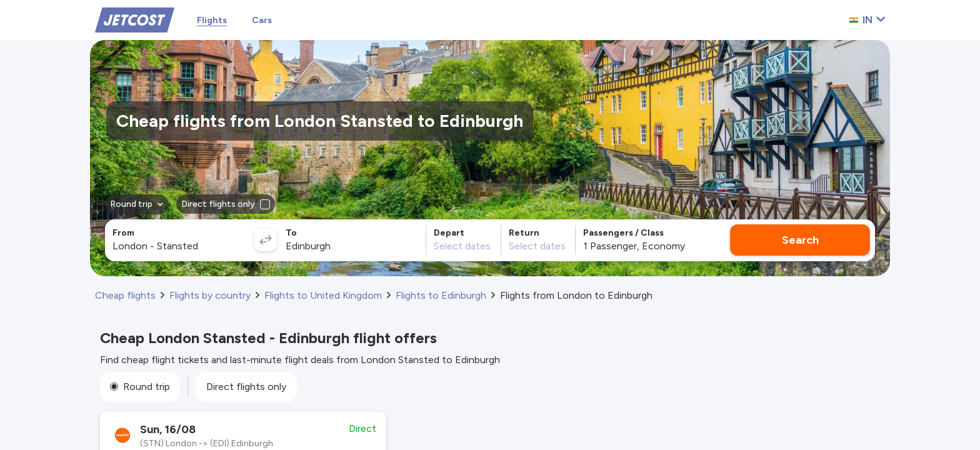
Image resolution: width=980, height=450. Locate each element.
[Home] (135, 19)
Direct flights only (246, 387)
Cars (262, 20)
